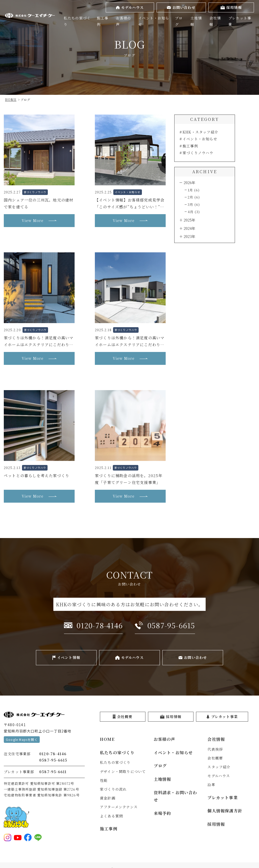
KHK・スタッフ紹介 (200, 132)
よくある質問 (111, 816)
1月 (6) (194, 190)
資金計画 (108, 798)
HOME (107, 739)
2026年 (189, 183)
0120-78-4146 (53, 754)
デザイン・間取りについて (123, 771)
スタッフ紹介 (219, 767)
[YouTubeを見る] (18, 837)
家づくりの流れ (113, 789)
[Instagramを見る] (8, 837)
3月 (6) (194, 204)
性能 (104, 780)
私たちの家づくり (77, 21)
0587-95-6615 (53, 760)
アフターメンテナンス (119, 807)
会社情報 (215, 21)
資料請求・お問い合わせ (176, 796)
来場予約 (163, 813)
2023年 (189, 236)
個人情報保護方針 (225, 811)
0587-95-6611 (53, 772)
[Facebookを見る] (28, 837)
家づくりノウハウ (198, 153)
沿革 (211, 785)
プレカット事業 (240, 21)
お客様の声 (124, 21)
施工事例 (103, 21)
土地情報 (196, 21)
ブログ (179, 21)
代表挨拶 (215, 749)
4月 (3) (194, 212)
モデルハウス (219, 776)
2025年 (189, 220)
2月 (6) (194, 197)
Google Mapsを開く (22, 739)
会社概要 (215, 758)
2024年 (189, 228)
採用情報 (216, 824)
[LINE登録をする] (38, 837)
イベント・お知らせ (154, 21)
